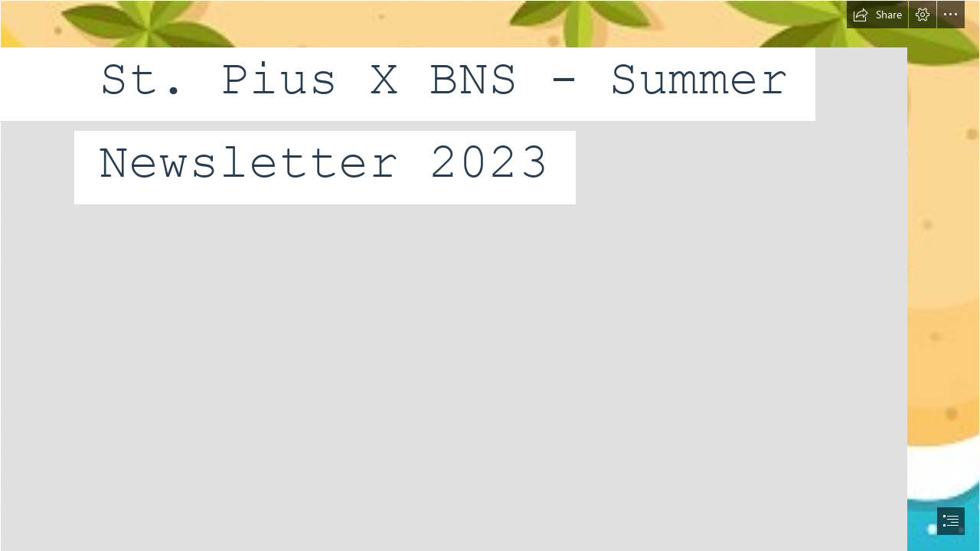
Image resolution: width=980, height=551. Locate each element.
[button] (877, 15)
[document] (490, 275)
